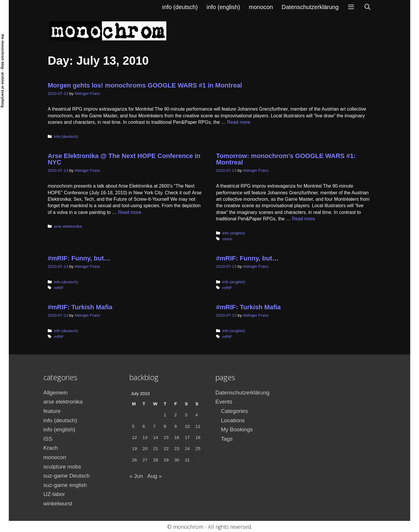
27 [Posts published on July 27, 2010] (145, 460)
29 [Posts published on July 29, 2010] (166, 460)
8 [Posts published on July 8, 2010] (165, 426)
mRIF (59, 288)
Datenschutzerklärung (310, 7)
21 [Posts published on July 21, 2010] (156, 448)
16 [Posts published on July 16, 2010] (177, 437)
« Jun (136, 476)
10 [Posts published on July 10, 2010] (187, 426)
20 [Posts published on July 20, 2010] (145, 448)
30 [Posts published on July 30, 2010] (177, 460)
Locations (233, 420)
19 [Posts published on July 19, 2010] (135, 448)
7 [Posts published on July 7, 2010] (154, 426)
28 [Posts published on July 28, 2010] (156, 460)
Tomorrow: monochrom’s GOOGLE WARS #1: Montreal (286, 159)
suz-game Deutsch (66, 476)
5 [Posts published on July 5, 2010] (133, 426)
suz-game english (65, 485)
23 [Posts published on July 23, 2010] (177, 448)
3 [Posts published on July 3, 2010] (186, 415)
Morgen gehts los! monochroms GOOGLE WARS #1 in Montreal (145, 85)
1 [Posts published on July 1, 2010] (165, 415)
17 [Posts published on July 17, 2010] (187, 437)
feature (52, 411)
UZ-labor (54, 494)
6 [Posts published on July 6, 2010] (144, 426)
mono (227, 239)
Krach (51, 448)
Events (224, 402)
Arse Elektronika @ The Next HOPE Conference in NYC (124, 159)
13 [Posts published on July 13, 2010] (145, 437)
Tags (227, 439)
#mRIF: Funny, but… (79, 258)
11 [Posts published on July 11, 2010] (198, 426)
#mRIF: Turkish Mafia (80, 307)
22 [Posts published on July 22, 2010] (166, 448)
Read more (239, 122)
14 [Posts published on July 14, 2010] (156, 437)
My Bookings (237, 429)
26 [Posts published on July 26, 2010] (135, 460)
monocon (261, 7)
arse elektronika (68, 226)
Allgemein (55, 393)
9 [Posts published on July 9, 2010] (175, 426)
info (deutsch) (180, 7)
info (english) (223, 7)
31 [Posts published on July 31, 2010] (187, 460)
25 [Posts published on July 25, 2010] (198, 448)
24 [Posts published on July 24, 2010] (187, 448)
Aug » (155, 476)
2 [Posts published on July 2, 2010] (175, 415)
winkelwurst (58, 503)
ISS (48, 439)
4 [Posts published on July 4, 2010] (196, 415)
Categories (235, 411)
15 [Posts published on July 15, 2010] (166, 437)
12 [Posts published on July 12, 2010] (135, 437)
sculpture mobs (62, 467)
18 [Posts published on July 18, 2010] (198, 437)
